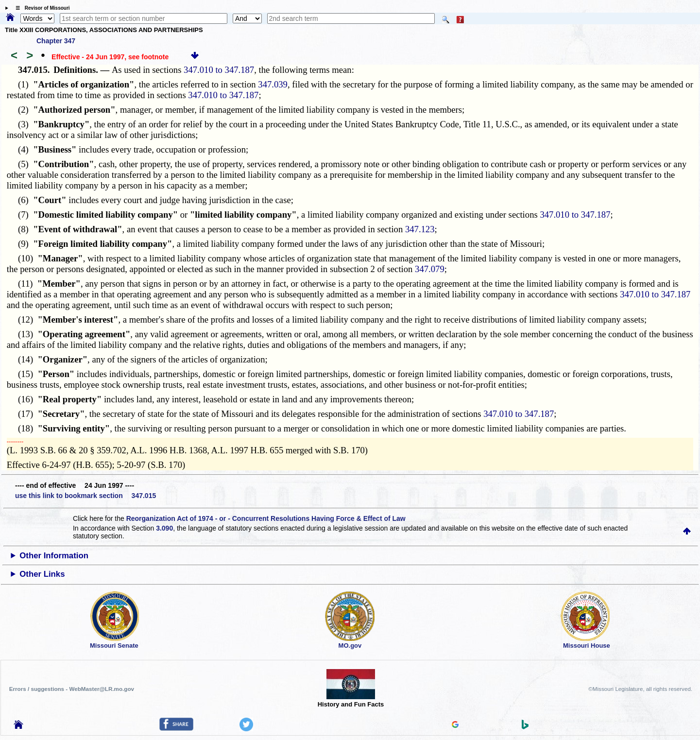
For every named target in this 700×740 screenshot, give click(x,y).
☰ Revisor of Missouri (40, 8)
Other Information (54, 556)
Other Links (42, 574)
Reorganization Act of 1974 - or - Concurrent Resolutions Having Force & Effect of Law (266, 518)
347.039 (273, 84)
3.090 (164, 528)
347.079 (430, 269)
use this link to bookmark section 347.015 (85, 496)
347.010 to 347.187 (219, 70)
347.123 (420, 229)
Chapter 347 (56, 41)
